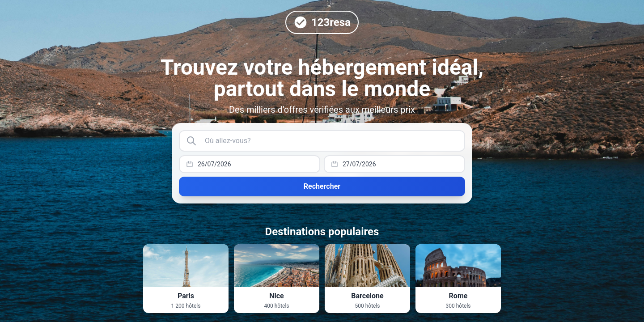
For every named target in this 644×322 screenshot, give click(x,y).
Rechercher (322, 186)
